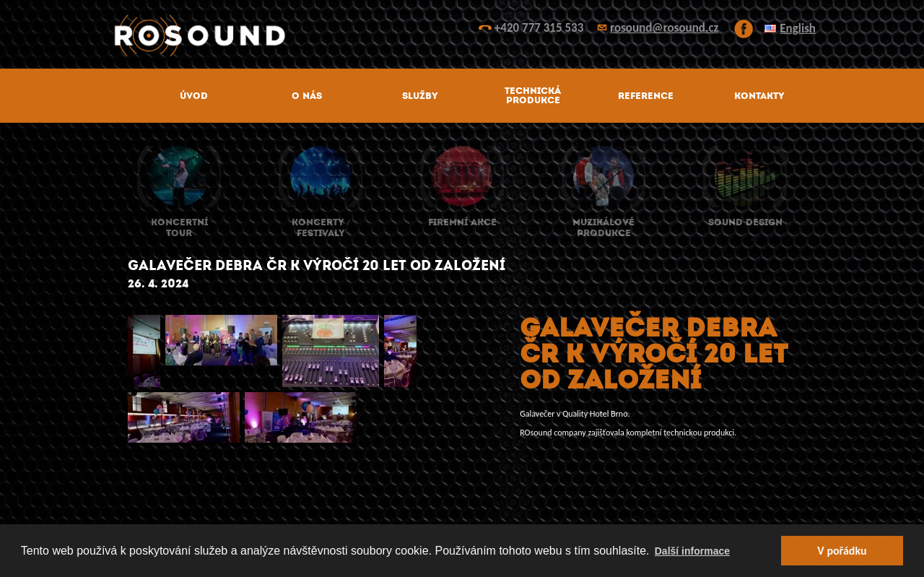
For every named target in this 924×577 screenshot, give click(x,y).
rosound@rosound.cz (664, 28)
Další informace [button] (692, 551)
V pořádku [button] (842, 551)
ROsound (462, 36)
